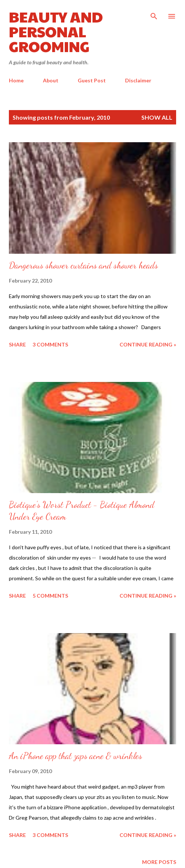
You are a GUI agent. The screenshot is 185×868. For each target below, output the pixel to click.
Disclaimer (138, 80)
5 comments (50, 596)
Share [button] (17, 344)
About (51, 80)
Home (16, 80)
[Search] (154, 13)
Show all (157, 117)
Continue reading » (148, 344)
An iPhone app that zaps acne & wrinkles (75, 756)
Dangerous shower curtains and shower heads (83, 265)
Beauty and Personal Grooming (56, 31)
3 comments (50, 344)
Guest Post (92, 80)
